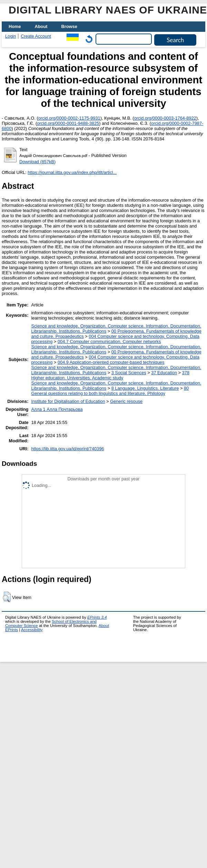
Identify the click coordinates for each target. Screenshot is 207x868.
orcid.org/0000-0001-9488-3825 (68, 123)
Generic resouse (126, 401)
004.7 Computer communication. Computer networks (109, 341)
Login (11, 36)
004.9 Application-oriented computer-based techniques (111, 362)
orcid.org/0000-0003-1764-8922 (165, 118)
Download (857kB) (37, 162)
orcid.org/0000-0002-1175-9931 (69, 118)
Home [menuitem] (15, 26)
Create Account (36, 36)
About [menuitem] (41, 26)
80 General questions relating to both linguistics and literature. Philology (110, 391)
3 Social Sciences (129, 373)
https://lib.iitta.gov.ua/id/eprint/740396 (67, 449)
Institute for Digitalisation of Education (68, 401)
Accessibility (32, 630)
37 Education (164, 373)
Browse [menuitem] (69, 26)
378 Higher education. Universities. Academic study (110, 375)
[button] (7, 597)
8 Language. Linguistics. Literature (145, 388)
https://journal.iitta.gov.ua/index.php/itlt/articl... (72, 172)
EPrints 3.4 (97, 617)
